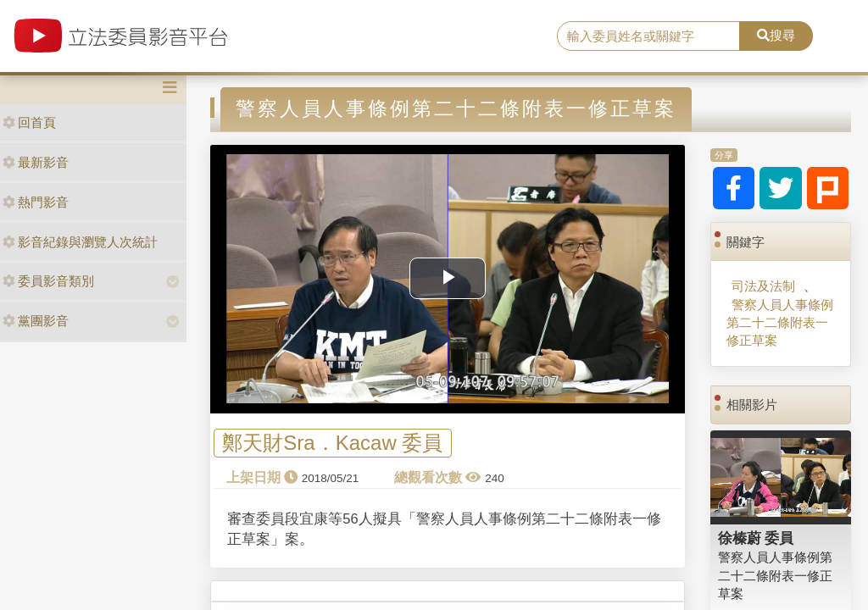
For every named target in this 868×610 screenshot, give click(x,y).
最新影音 (36, 162)
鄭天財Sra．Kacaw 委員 (332, 444)
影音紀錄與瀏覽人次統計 (80, 242)
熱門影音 (36, 202)
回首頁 (29, 122)
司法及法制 (763, 286)
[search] (648, 36)
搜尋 (776, 35)
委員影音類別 (48, 281)
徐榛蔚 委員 (756, 538)
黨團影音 (36, 321)
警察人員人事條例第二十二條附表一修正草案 (780, 323)
